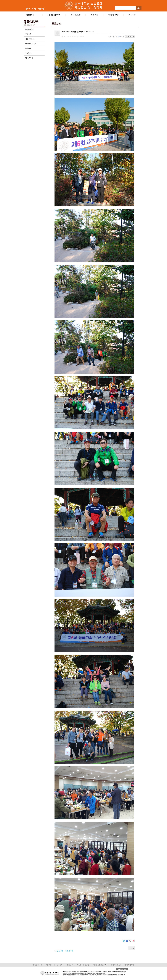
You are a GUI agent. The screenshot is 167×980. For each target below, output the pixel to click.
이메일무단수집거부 (100, 965)
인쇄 (115, 37)
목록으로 (131, 948)
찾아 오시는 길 (116, 965)
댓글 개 (60, 951)
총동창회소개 (38, 965)
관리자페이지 (129, 965)
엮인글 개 (69, 951)
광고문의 (60, 965)
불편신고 (70, 965)
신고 (110, 37)
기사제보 (49, 965)
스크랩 (121, 37)
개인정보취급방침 (83, 965)
